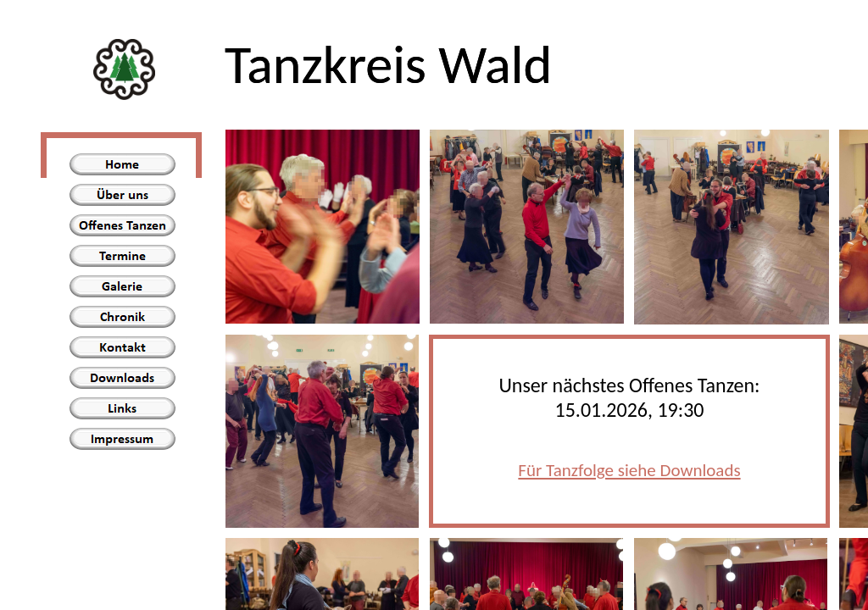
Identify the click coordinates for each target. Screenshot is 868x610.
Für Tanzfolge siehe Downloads (629, 470)
